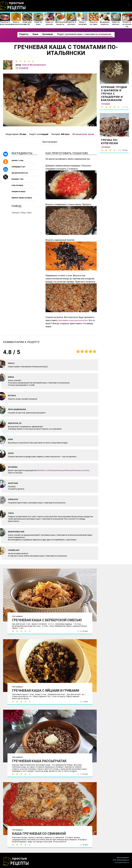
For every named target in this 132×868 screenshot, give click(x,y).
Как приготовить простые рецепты (13, 6)
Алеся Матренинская (34, 65)
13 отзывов (22, 68)
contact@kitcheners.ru (122, 863)
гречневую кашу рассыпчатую (73, 320)
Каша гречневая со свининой (39, 834)
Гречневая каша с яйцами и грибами (46, 691)
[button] (129, 5)
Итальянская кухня (83, 134)
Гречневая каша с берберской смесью (47, 620)
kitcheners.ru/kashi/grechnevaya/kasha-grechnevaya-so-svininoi (63, 470)
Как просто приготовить (16, 861)
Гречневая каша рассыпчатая (39, 761)
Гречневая (17, 616)
